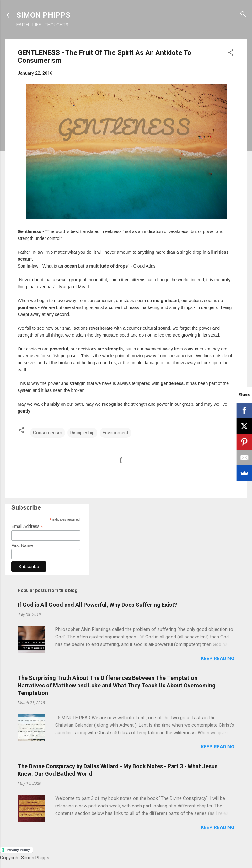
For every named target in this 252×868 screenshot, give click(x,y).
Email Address (27, 526)
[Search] (243, 15)
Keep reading (218, 659)
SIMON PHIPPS (43, 15)
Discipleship (82, 433)
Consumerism (48, 433)
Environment (115, 433)
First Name (22, 545)
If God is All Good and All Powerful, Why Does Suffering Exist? (97, 605)
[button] (231, 53)
